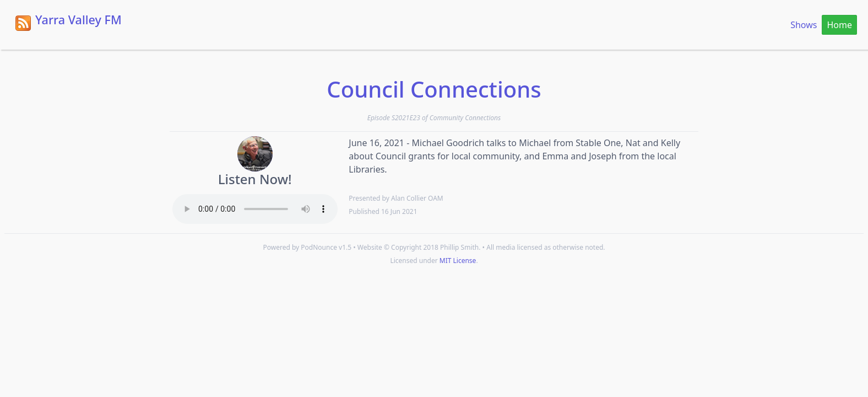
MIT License (458, 261)
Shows (804, 25)
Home (839, 25)
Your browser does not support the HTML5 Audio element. (255, 209)
